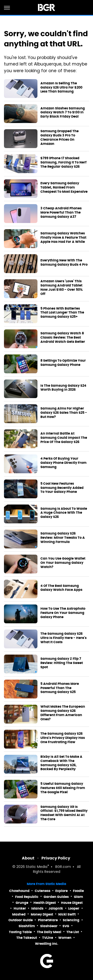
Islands (37, 908)
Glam (78, 897)
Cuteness (43, 891)
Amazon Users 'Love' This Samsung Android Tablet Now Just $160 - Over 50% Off (62, 288)
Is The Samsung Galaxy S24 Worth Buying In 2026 (63, 388)
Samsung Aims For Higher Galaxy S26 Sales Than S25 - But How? (64, 413)
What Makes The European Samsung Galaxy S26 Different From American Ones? (63, 713)
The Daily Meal (49, 932)
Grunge (22, 903)
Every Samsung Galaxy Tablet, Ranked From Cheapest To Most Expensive (64, 188)
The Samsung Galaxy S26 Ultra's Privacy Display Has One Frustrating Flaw (63, 738)
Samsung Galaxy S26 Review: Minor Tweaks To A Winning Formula (63, 538)
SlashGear (49, 926)
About (28, 858)
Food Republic (27, 897)
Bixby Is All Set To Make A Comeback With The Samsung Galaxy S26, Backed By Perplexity (61, 763)
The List (73, 932)
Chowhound (19, 891)
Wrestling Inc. (47, 944)
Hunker (20, 908)
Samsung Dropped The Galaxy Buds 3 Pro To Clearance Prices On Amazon (60, 138)
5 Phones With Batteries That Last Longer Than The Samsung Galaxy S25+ (62, 313)
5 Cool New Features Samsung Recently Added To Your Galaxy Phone (62, 488)
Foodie (78, 891)
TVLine (48, 938)
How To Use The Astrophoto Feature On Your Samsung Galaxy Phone (63, 613)
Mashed (19, 914)
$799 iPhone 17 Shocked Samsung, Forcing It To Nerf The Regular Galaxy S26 (63, 162)
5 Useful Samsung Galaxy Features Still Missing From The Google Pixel (63, 788)
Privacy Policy (56, 858)
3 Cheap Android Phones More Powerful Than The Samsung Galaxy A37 (61, 213)
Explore (62, 891)
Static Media (37, 867)
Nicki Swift (67, 914)
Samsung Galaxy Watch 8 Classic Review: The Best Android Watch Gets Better (63, 338)
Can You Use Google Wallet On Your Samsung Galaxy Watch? (63, 563)
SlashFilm (27, 926)
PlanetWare (48, 920)
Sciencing (71, 920)
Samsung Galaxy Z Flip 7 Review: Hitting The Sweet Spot (62, 663)
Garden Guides (56, 897)
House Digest (72, 903)
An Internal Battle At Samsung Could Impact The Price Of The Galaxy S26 (64, 438)
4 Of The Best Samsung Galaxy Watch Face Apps (61, 588)
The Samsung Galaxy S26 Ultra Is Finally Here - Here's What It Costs (63, 638)
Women (65, 938)
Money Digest (42, 914)
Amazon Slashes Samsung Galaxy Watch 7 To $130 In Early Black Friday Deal (63, 113)
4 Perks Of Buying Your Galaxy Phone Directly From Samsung (63, 463)
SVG (66, 926)
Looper (74, 908)
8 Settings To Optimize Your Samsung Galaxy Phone (63, 363)
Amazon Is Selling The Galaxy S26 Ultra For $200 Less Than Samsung (61, 88)
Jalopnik (56, 908)
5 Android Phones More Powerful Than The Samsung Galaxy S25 (60, 688)
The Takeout (27, 938)
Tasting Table (20, 932)
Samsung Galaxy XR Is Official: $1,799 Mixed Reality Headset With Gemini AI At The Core (64, 813)
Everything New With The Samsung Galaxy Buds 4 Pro (64, 263)
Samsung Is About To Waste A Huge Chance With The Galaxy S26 (64, 513)
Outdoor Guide (21, 920)
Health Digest (45, 903)
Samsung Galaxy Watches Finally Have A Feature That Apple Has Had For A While (63, 238)
